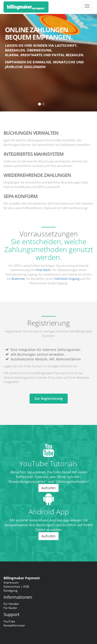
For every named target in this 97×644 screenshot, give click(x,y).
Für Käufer (10, 608)
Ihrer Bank (43, 270)
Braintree (18, 279)
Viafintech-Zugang (67, 279)
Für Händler (11, 604)
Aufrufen (48, 488)
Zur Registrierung (49, 398)
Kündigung (11, 590)
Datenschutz (12, 586)
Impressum (11, 582)
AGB (26, 586)
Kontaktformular (14, 625)
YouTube (9, 621)
